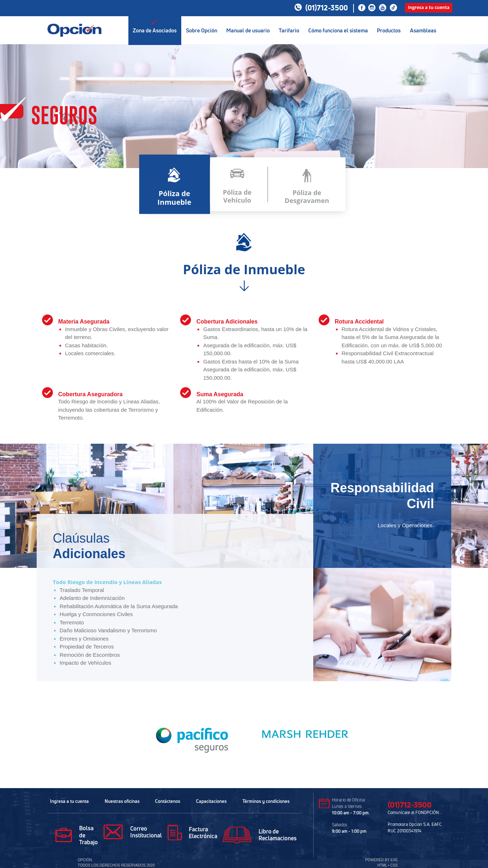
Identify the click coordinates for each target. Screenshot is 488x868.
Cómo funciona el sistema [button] (338, 26)
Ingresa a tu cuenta (429, 7)
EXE (394, 860)
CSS (394, 865)
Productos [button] (389, 26)
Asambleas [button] (423, 26)
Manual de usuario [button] (248, 26)
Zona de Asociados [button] (155, 26)
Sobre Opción (201, 26)
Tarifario (289, 26)
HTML (382, 865)
